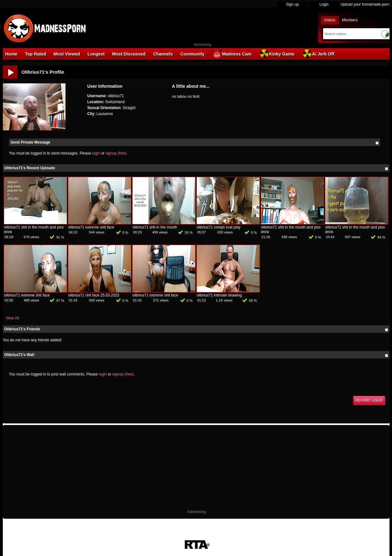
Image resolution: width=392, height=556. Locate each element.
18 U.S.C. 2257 (192, 537)
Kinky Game (277, 54)
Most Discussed (129, 54)
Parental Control (224, 537)
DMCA (143, 537)
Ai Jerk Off (318, 54)
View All (13, 318)
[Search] (350, 34)
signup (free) (116, 153)
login (96, 153)
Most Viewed (67, 54)
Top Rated (35, 54)
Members (350, 20)
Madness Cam (232, 54)
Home (11, 54)
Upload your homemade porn (365, 4)
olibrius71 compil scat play (219, 227)
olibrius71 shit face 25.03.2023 (94, 295)
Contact (248, 537)
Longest (96, 54)
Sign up (293, 4)
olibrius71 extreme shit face (91, 227)
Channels (163, 54)
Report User (369, 400)
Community (192, 54)
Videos (330, 20)
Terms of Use (164, 537)
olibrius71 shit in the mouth (155, 227)
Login (324, 4)
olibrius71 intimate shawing (219, 295)
